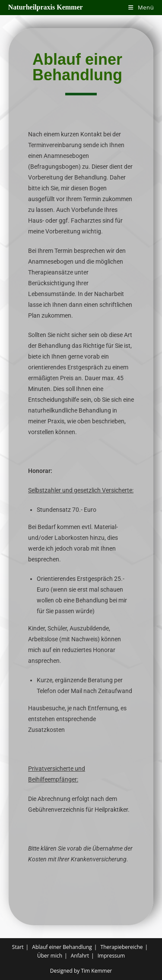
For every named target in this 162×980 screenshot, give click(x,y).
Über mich (50, 956)
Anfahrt (80, 956)
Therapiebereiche (122, 947)
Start (18, 947)
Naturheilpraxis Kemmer (46, 7)
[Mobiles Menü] (141, 7)
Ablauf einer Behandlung (62, 947)
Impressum (111, 956)
